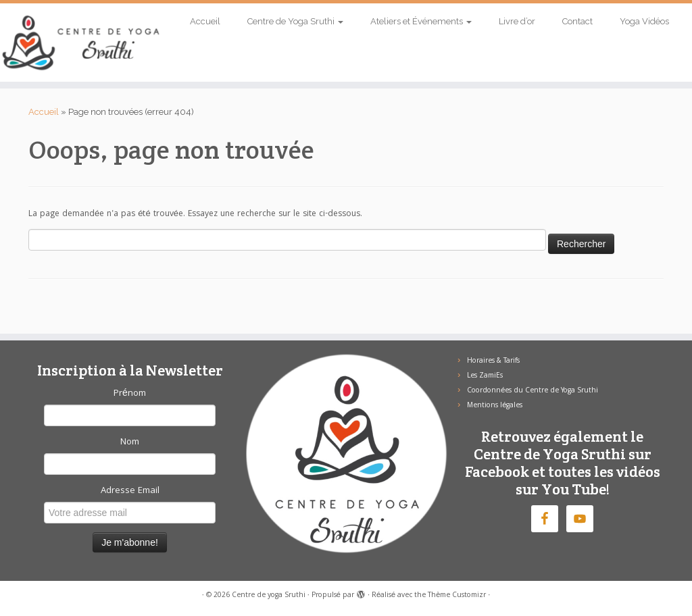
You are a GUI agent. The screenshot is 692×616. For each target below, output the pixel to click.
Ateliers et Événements (421, 21)
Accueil (205, 21)
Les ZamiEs (485, 376)
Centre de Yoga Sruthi (295, 21)
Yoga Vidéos (644, 21)
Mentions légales (495, 406)
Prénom (130, 394)
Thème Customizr (457, 596)
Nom (130, 442)
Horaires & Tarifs (493, 361)
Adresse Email (130, 491)
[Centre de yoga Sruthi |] (81, 43)
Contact (577, 21)
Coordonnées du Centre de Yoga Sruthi (533, 391)
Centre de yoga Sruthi (269, 596)
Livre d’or (517, 21)
